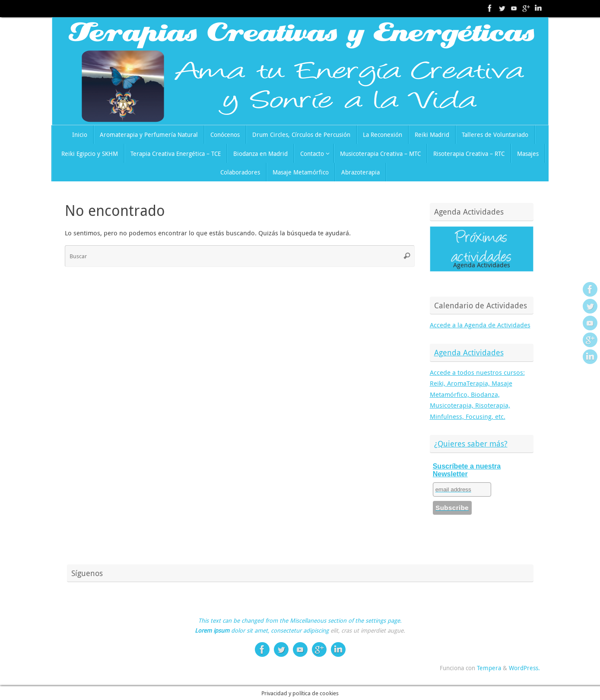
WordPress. (524, 668)
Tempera (489, 668)
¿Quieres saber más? (471, 443)
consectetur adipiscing (300, 630)
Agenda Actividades (469, 352)
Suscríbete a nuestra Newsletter (467, 470)
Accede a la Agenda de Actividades (480, 325)
